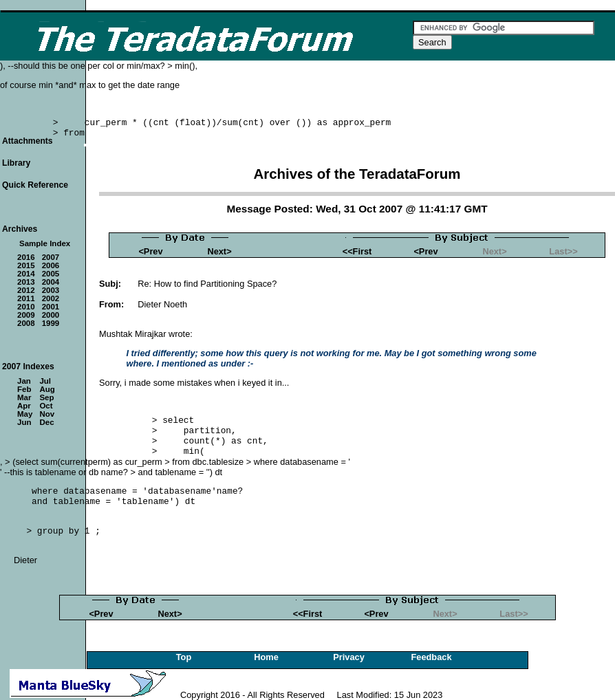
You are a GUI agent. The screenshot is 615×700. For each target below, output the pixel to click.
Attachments (28, 141)
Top (184, 657)
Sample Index (45, 243)
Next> (219, 251)
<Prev (150, 251)
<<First (357, 251)
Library (16, 163)
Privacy (349, 657)
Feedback (431, 657)
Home (266, 657)
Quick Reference (35, 185)
